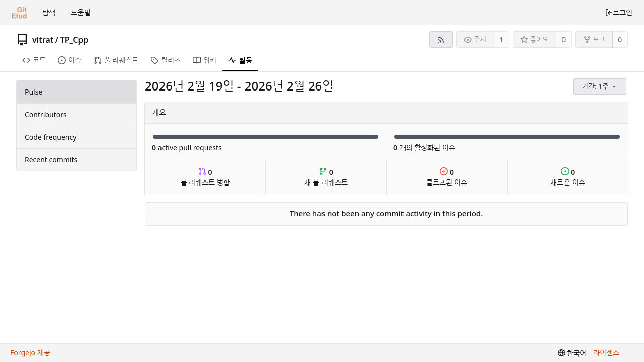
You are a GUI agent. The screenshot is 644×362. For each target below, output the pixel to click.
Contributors (46, 114)
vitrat (43, 40)
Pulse (33, 92)
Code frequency (51, 137)
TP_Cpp (74, 40)
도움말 (81, 12)
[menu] (600, 87)
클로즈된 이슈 (447, 177)
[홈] (19, 13)
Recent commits (51, 160)
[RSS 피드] (441, 39)
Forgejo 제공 (30, 353)
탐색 (49, 12)
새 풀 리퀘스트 (326, 177)
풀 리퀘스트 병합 (205, 177)
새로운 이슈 (568, 177)
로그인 (619, 12)
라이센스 (606, 353)
